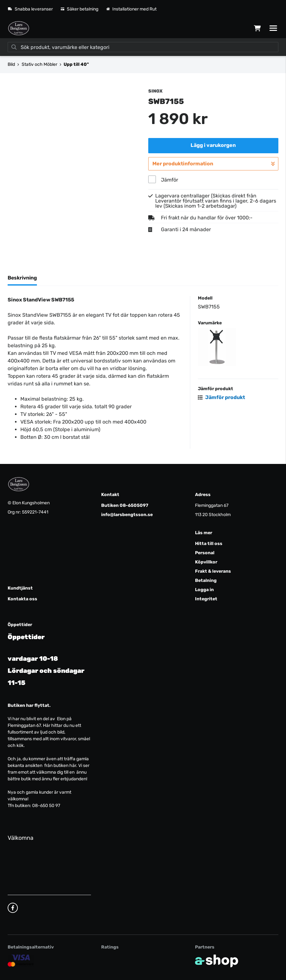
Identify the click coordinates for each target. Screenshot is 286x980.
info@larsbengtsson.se (127, 515)
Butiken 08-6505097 (125, 505)
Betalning (206, 580)
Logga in (204, 590)
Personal (205, 553)
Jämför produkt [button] (221, 397)
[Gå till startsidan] (19, 28)
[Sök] (143, 47)
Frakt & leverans (213, 571)
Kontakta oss (22, 599)
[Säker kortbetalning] (21, 960)
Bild (11, 64)
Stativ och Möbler (39, 64)
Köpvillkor (206, 562)
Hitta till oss (209, 544)
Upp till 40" (76, 64)
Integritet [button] (206, 599)
